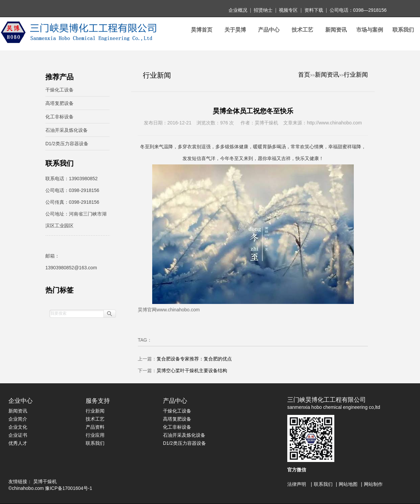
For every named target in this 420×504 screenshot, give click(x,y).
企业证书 (18, 435)
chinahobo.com (28, 488)
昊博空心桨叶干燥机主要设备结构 (192, 371)
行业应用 (95, 435)
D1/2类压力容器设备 (67, 144)
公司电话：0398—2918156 (358, 10)
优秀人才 (18, 443)
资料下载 (314, 10)
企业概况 (238, 10)
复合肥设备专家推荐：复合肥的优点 (194, 359)
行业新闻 (356, 75)
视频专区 (288, 10)
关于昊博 (235, 30)
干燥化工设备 (59, 90)
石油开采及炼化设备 (67, 130)
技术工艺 (302, 30)
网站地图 (348, 484)
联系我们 (403, 30)
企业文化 (18, 427)
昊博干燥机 (45, 481)
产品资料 (95, 427)
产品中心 (269, 30)
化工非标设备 (59, 117)
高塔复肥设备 (59, 103)
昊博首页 (202, 30)
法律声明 (297, 484)
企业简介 (18, 419)
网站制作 (373, 484)
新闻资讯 (336, 30)
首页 (304, 75)
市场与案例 (370, 30)
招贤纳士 (263, 10)
